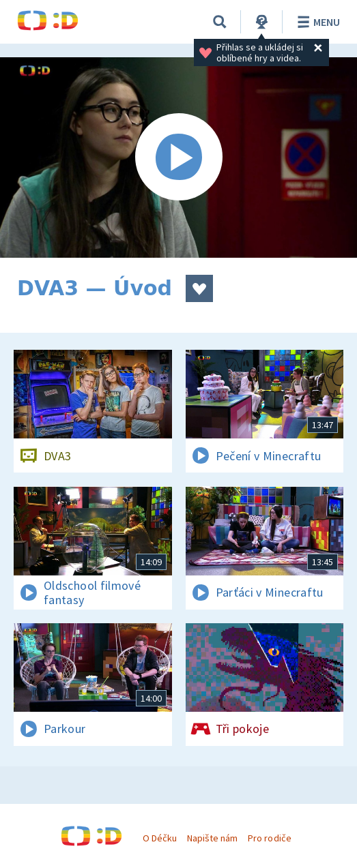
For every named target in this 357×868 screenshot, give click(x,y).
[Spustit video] (178, 158)
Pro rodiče (269, 838)
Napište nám (212, 838)
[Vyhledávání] (220, 22)
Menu (316, 22)
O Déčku (160, 838)
